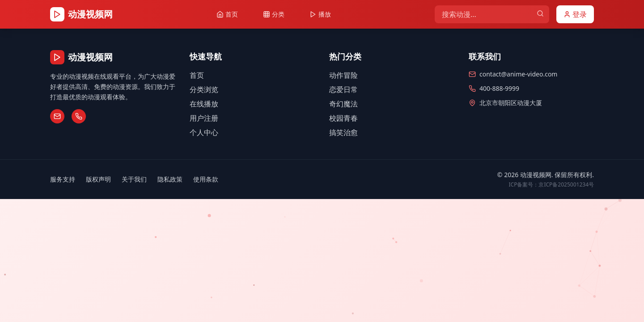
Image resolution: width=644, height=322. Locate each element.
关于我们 (134, 179)
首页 (197, 75)
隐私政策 (170, 179)
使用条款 (206, 179)
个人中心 (204, 132)
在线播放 (204, 104)
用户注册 (204, 118)
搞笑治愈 (343, 132)
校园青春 (343, 118)
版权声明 (98, 179)
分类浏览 (204, 89)
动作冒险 (343, 75)
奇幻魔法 (343, 104)
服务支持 (63, 179)
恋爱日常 (343, 89)
